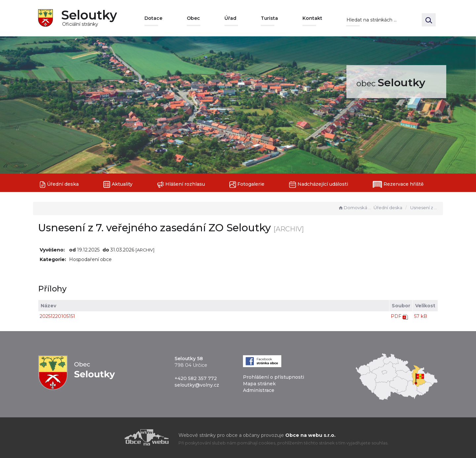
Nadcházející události (318, 185)
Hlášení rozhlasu (181, 185)
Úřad (230, 18)
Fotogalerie (247, 185)
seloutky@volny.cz (197, 385)
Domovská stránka (355, 208)
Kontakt (312, 18)
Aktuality (118, 185)
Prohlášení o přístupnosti (274, 377)
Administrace (259, 390)
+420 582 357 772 (196, 378)
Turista (269, 18)
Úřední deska (59, 185)
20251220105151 (57, 316)
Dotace (153, 18)
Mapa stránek (259, 384)
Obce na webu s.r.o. (310, 435)
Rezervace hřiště (398, 184)
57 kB (421, 316)
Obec (193, 18)
